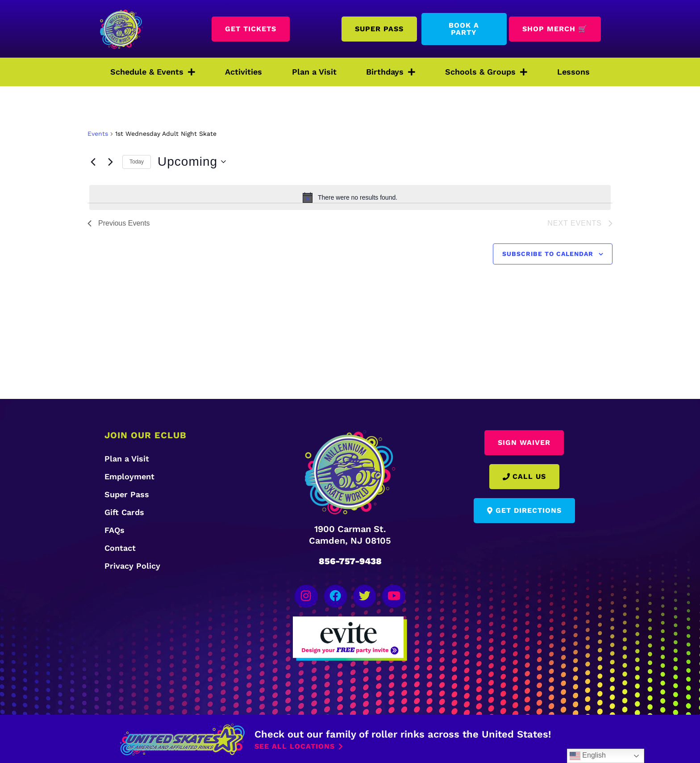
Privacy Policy (132, 566)
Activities (244, 72)
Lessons (573, 72)
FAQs (115, 530)
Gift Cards (124, 512)
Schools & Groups (486, 72)
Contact (120, 548)
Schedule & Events (153, 72)
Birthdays (391, 72)
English (588, 756)
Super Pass (127, 494)
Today (137, 162)
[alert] (350, 197)
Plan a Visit (314, 72)
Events (98, 134)
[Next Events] (110, 162)
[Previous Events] (93, 162)
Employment (129, 476)
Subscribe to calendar (548, 254)
